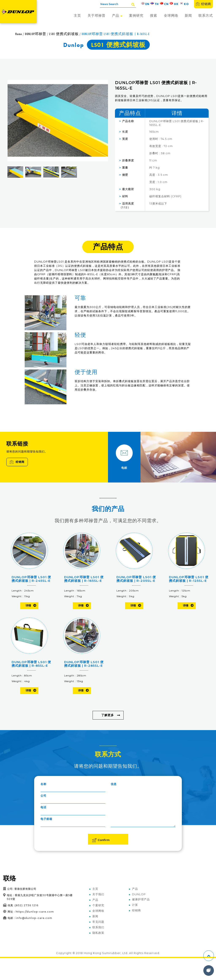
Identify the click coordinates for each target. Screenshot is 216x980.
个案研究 (98, 905)
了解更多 (108, 715)
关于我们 (98, 894)
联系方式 (206, 16)
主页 (77, 16)
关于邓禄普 (97, 16)
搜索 (154, 16)
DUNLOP (139, 894)
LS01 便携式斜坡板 (64, 34)
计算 (135, 905)
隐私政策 (98, 933)
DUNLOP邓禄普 (36, 34)
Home (19, 34)
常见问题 (98, 922)
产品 (117, 16)
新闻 (188, 16)
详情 (28, 605)
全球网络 (171, 16)
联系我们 (98, 927)
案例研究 (136, 16)
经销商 (203, 4)
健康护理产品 (141, 899)
